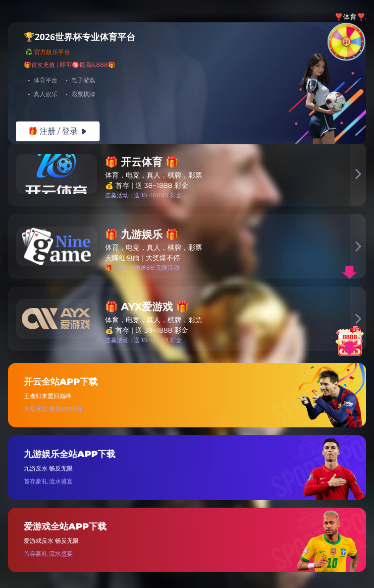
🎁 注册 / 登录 (58, 131)
